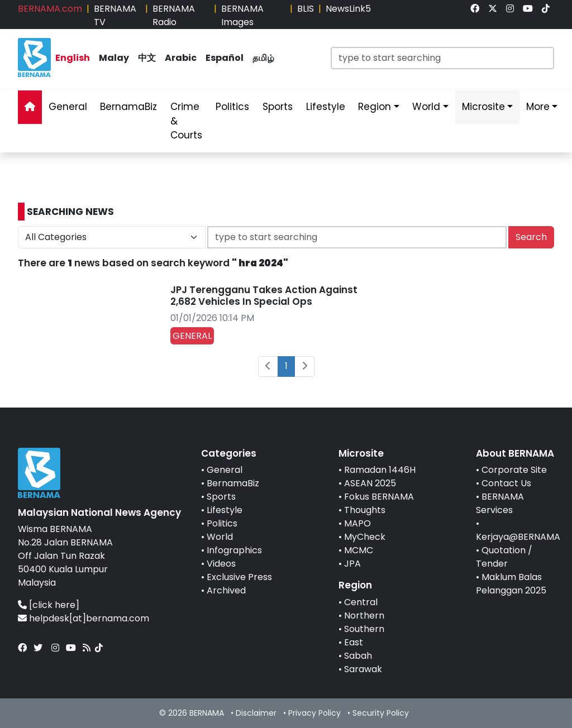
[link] (475, 9)
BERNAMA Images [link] (242, 15)
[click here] (54, 605)
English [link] (73, 58)
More (538, 107)
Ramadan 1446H (380, 470)
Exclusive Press (239, 577)
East (354, 642)
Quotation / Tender (504, 557)
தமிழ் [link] (263, 58)
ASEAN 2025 (370, 483)
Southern (364, 629)
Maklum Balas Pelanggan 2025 (511, 584)
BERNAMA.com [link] (50, 9)
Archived (226, 590)
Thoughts (365, 510)
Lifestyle (225, 510)
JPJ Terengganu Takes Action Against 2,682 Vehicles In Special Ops (264, 295)
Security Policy (381, 713)
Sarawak (363, 669)
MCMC (359, 550)
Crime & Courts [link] (186, 121)
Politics (222, 523)
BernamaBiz (233, 483)
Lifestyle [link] (326, 107)
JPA (352, 564)
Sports (221, 497)
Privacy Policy (314, 713)
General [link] (68, 107)
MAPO (357, 523)
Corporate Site (514, 470)
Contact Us (506, 483)
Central (361, 602)
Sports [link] (278, 107)
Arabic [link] (181, 58)
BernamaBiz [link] (128, 107)
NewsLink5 (348, 9)
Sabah (358, 656)
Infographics (234, 550)
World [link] (426, 107)
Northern (364, 616)
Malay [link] (114, 58)
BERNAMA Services (500, 503)
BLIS (306, 9)
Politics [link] (232, 107)
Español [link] (225, 58)
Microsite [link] (483, 107)
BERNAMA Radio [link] (174, 15)
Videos (221, 564)
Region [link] (375, 107)
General (225, 470)
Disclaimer (256, 713)
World (220, 537)
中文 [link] (147, 58)
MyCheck (365, 537)
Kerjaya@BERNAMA (518, 537)
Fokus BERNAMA (379, 497)
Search (531, 237)
